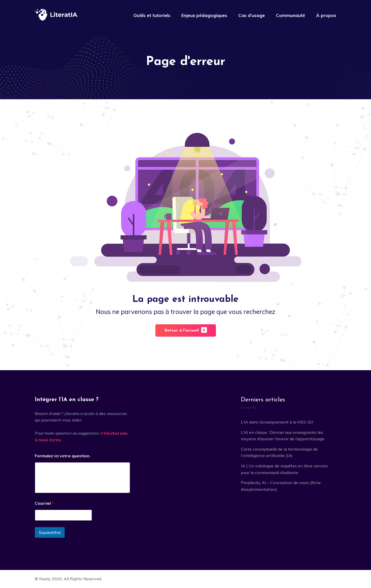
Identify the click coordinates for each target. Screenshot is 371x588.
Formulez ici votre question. (63, 456)
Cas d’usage (252, 15)
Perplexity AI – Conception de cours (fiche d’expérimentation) (281, 486)
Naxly (45, 579)
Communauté (290, 15)
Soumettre (50, 532)
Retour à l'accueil (186, 330)
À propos (326, 15)
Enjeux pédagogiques (204, 15)
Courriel (44, 503)
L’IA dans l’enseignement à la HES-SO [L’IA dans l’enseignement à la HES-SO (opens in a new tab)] (277, 422)
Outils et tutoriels (152, 15)
